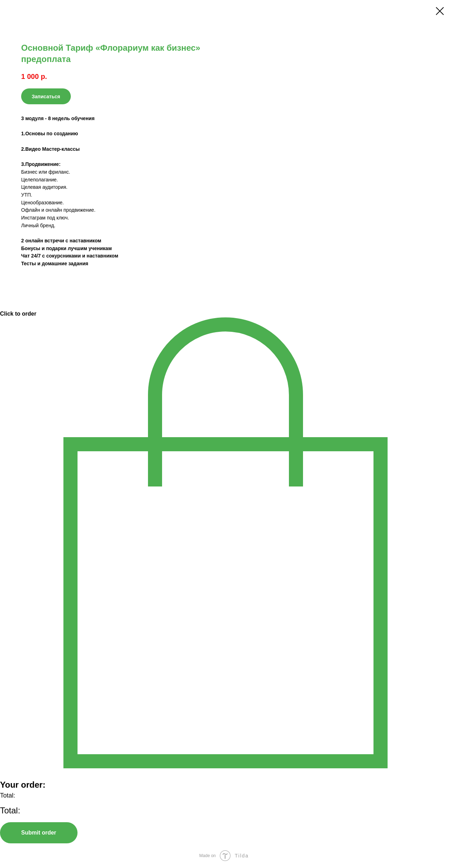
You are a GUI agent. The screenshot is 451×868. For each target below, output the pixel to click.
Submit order (39, 833)
